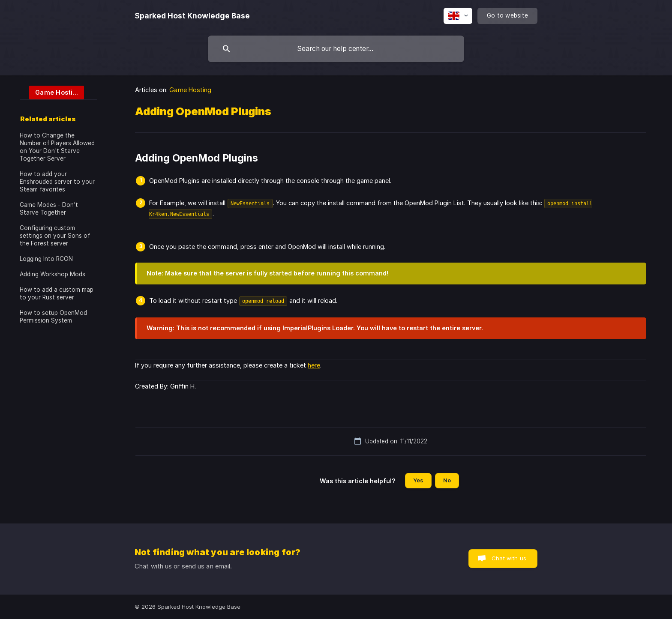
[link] (52, 92)
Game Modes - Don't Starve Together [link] (49, 209)
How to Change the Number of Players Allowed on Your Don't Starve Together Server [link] (57, 147)
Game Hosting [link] (190, 90)
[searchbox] (336, 49)
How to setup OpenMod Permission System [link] (53, 317)
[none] (192, 16)
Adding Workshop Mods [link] (52, 274)
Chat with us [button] (509, 558)
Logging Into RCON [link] (46, 259)
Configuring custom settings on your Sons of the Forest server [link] (55, 236)
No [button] (447, 480)
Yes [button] (418, 480)
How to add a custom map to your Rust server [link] (57, 293)
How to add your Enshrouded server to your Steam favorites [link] (57, 182)
